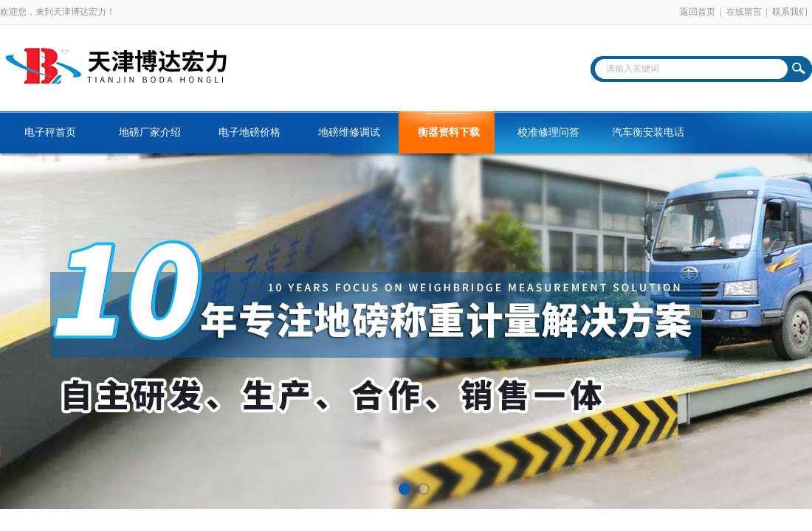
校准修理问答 (548, 132)
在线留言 (744, 12)
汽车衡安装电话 (648, 132)
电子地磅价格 (250, 132)
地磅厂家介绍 (150, 132)
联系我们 (790, 12)
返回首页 (698, 12)
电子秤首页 (50, 132)
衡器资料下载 (449, 132)
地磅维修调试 (349, 132)
